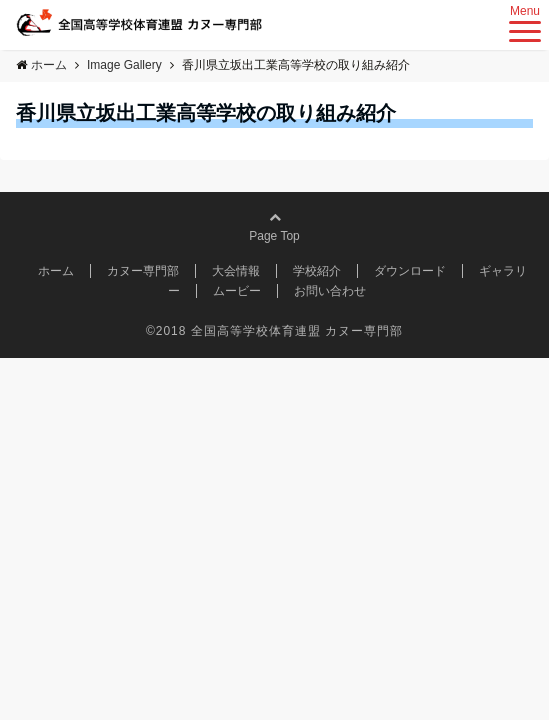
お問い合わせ (330, 291)
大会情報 (236, 271)
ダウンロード (410, 271)
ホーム (56, 271)
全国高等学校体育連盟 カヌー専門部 (297, 331)
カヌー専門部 (143, 271)
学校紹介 (317, 271)
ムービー (237, 291)
